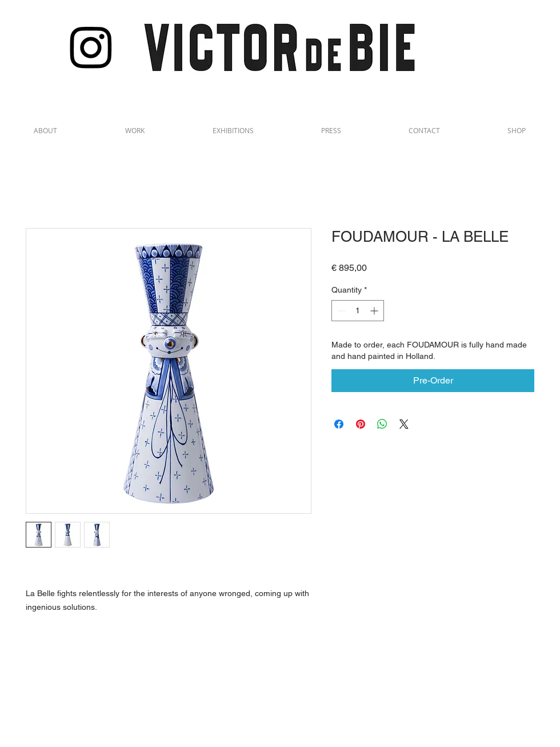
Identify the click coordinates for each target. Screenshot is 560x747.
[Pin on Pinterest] (361, 424)
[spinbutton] (358, 311)
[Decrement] (340, 311)
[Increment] (375, 311)
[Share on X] (404, 424)
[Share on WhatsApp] (382, 424)
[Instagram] (91, 47)
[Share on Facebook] (339, 424)
